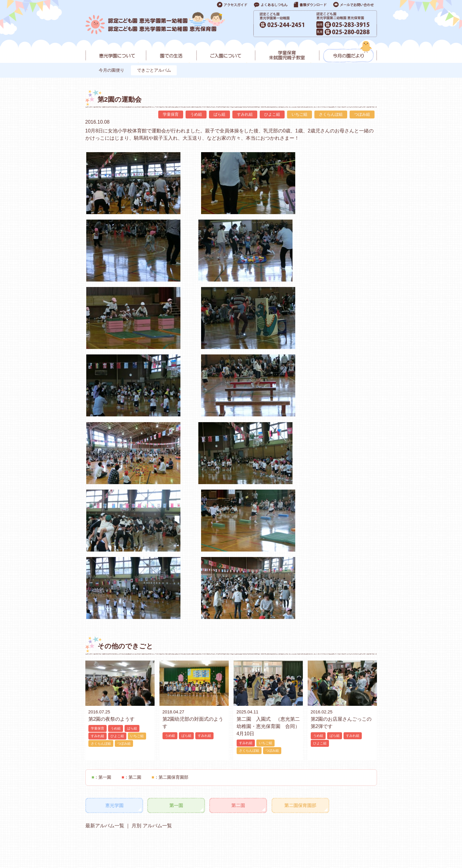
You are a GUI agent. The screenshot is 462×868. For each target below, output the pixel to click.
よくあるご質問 (323, 846)
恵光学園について (116, 52)
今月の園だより (348, 52)
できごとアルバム (156, 70)
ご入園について (226, 52)
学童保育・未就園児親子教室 (287, 52)
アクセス (146, 847)
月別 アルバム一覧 (151, 694)
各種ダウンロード (361, 846)
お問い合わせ (288, 846)
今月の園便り (112, 70)
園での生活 (171, 52)
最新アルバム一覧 (105, 694)
